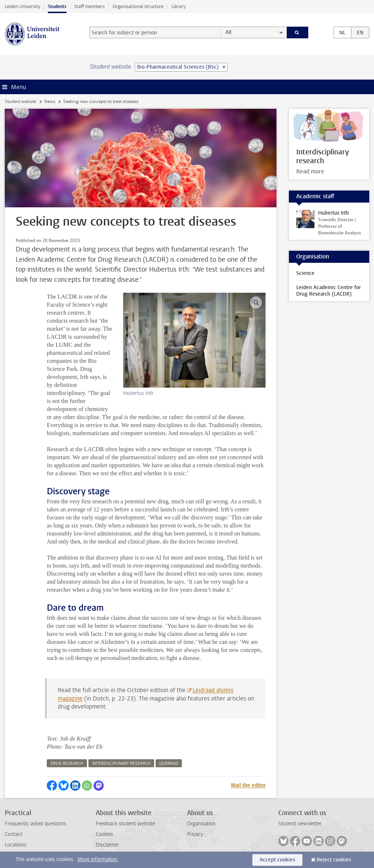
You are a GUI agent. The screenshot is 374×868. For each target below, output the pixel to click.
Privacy (195, 834)
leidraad (169, 763)
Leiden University (22, 6)
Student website (20, 101)
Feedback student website (125, 824)
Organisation (201, 824)
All (228, 32)
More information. (98, 859)
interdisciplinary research (121, 763)
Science (305, 273)
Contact (14, 834)
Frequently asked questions (35, 824)
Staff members (89, 6)
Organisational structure (138, 6)
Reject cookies (334, 860)
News (50, 101)
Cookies (104, 834)
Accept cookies (277, 860)
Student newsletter (300, 824)
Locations (16, 845)
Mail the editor (248, 785)
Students (57, 6)
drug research (67, 763)
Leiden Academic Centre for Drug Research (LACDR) (329, 291)
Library (178, 6)
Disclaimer (107, 845)
